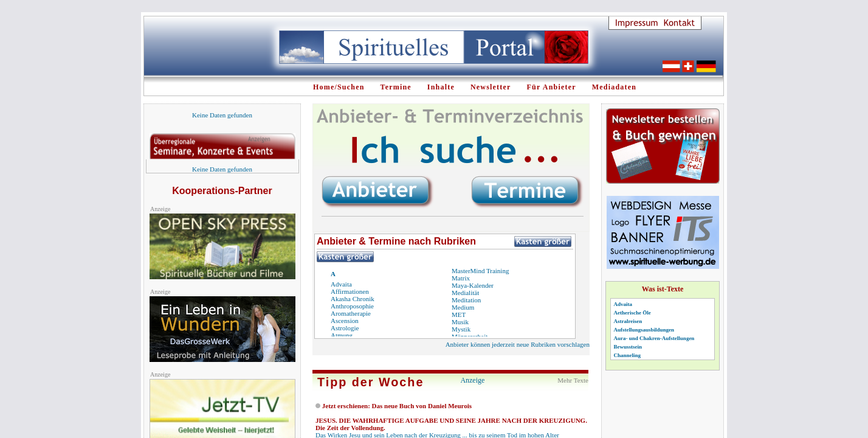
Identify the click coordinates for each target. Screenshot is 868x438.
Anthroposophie (352, 306)
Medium (463, 307)
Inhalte (441, 87)
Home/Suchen (339, 87)
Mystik (461, 329)
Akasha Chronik (353, 299)
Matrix (461, 278)
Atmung (342, 335)
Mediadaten (614, 87)
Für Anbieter (552, 87)
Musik (460, 322)
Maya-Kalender (473, 285)
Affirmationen (350, 291)
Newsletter (491, 87)
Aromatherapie (351, 313)
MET (459, 315)
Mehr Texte (573, 380)
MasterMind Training (480, 271)
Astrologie (345, 328)
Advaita (341, 284)
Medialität (465, 293)
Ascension (345, 321)
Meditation (466, 300)
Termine (396, 87)
